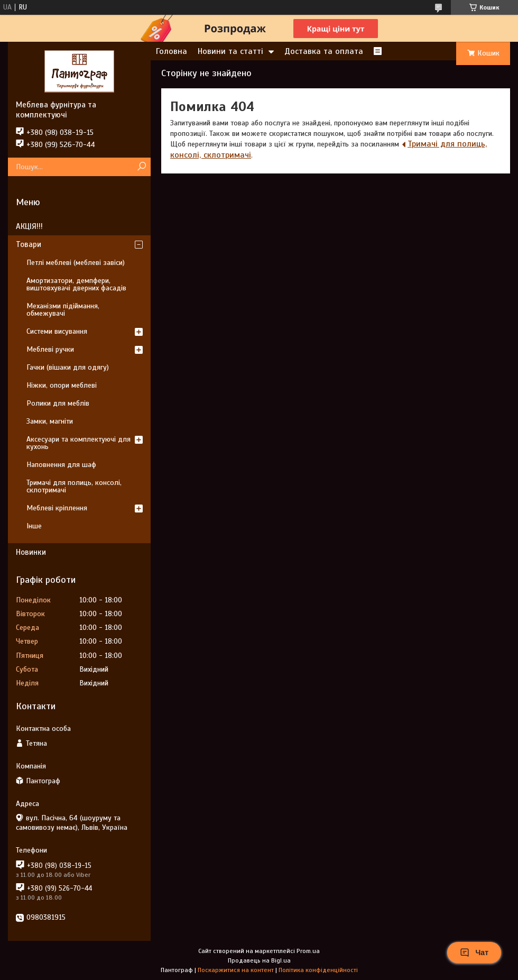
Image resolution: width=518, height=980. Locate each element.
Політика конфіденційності (318, 970)
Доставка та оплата (324, 51)
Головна (172, 51)
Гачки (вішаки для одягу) (68, 367)
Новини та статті (230, 51)
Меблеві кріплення (57, 508)
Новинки (31, 552)
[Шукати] (141, 167)
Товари (29, 244)
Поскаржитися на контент (236, 970)
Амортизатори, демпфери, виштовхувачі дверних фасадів (76, 284)
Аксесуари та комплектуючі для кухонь (78, 443)
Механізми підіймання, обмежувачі (63, 310)
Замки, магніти (50, 421)
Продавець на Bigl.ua (259, 960)
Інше (34, 526)
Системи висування (57, 331)
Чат (474, 952)
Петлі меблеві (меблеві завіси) (76, 263)
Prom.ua (308, 951)
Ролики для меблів (58, 403)
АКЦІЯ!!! (29, 226)
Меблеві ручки (50, 349)
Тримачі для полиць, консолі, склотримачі (74, 486)
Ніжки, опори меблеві (62, 385)
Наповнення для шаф (61, 465)
